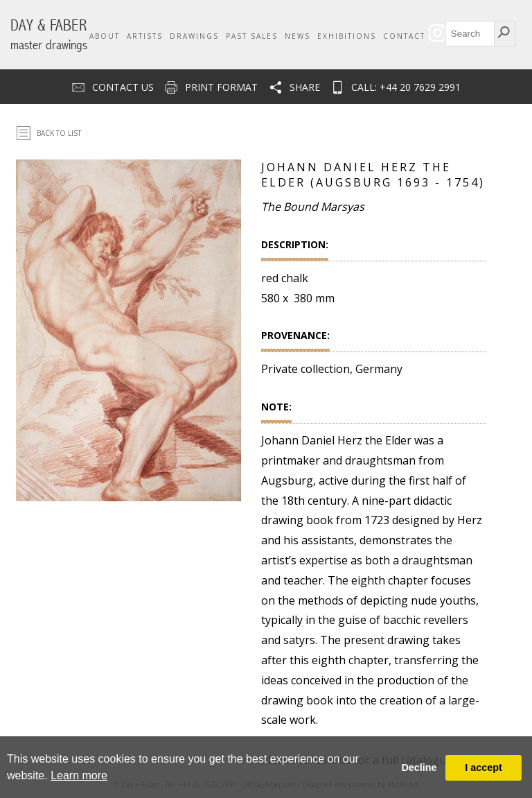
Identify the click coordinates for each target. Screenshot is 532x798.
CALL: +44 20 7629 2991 (406, 87)
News (298, 36)
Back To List (59, 133)
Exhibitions (347, 36)
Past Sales (252, 36)
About (105, 36)
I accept (484, 767)
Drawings (194, 36)
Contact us (123, 87)
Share (305, 87)
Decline (419, 767)
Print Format (221, 87)
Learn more (79, 775)
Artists (145, 36)
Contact (404, 36)
